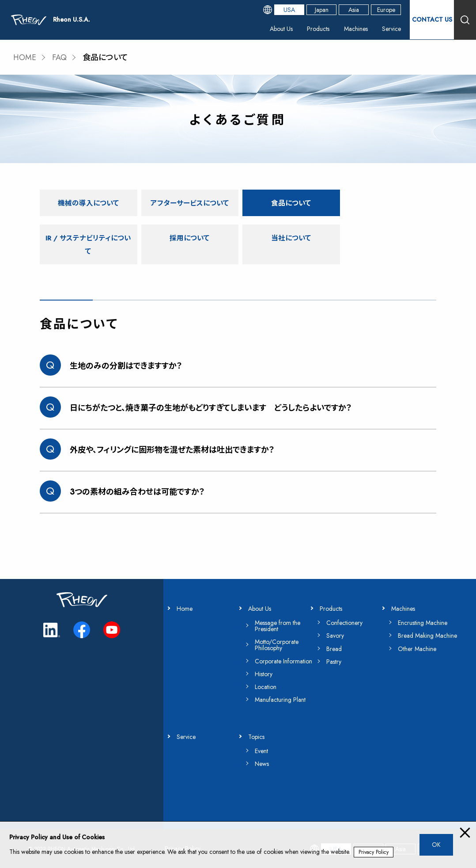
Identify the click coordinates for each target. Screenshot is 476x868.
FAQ (60, 57)
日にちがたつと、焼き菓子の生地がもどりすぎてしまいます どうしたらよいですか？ (211, 408)
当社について (188, 251)
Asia (354, 10)
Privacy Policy (374, 852)
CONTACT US (432, 19)
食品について (288, 202)
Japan (322, 10)
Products (318, 29)
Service (391, 29)
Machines (356, 29)
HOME (25, 57)
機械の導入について (88, 202)
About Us (281, 29)
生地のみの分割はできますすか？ (126, 366)
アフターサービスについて (188, 209)
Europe (386, 10)
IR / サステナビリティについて (388, 209)
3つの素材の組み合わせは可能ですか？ (137, 492)
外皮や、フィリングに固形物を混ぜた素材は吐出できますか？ (172, 450)
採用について (88, 251)
